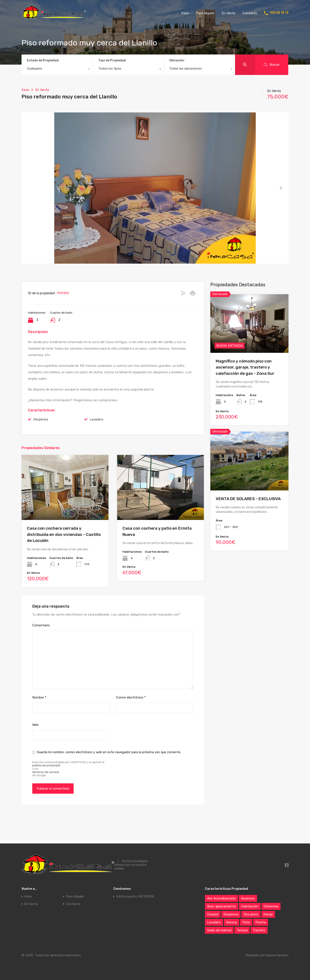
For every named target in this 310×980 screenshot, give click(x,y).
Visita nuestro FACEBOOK (135, 897)
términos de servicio (46, 794)
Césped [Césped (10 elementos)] (213, 914)
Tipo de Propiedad (112, 60)
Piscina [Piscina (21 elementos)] (261, 922)
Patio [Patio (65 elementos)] (246, 922)
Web (35, 747)
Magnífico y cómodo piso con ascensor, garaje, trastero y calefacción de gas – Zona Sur (245, 389)
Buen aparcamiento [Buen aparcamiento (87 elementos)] (222, 906)
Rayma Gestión (277, 955)
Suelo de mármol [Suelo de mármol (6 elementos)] (219, 930)
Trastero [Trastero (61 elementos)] (259, 930)
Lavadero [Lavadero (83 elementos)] (214, 922)
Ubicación (177, 60)
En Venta (229, 13)
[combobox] (57, 70)
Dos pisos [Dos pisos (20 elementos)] (251, 914)
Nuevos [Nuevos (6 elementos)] (232, 922)
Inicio (185, 13)
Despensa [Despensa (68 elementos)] (231, 914)
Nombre (39, 719)
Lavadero (96, 441)
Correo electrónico (131, 719)
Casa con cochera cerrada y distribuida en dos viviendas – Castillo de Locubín (64, 556)
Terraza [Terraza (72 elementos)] (242, 930)
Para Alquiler (205, 13)
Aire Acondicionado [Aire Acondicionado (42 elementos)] (221, 898)
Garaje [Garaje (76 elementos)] (268, 914)
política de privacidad (46, 787)
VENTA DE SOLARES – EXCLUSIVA (248, 520)
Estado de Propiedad (43, 60)
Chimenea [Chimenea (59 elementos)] (271, 906)
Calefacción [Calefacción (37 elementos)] (250, 906)
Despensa (41, 441)
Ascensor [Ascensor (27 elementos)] (248, 898)
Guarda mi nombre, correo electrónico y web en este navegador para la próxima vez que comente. (109, 774)
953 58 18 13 (279, 13)
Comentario (41, 647)
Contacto (250, 13)
